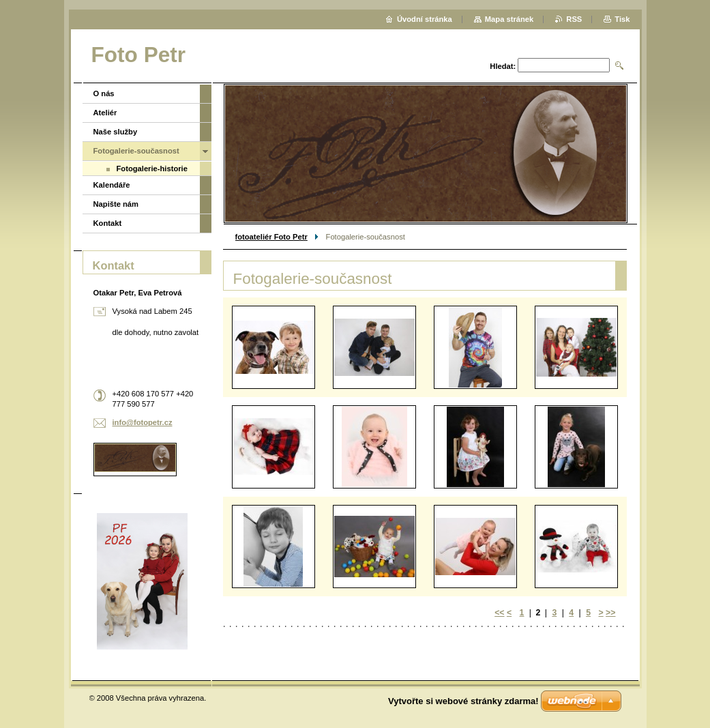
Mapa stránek (509, 19)
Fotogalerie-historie (152, 169)
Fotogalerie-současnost (136, 151)
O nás (104, 93)
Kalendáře (112, 185)
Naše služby (116, 132)
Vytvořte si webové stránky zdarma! (463, 701)
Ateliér (105, 113)
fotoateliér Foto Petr (271, 237)
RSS (574, 19)
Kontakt (108, 223)
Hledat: (503, 66)
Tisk (622, 19)
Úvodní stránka (425, 19)
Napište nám (116, 204)
